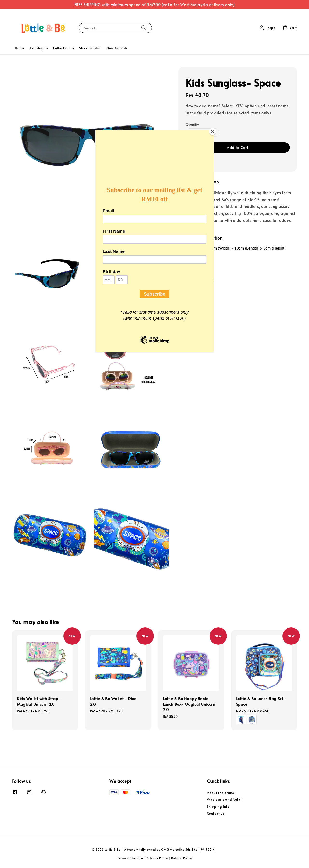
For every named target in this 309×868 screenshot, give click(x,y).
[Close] (212, 131)
